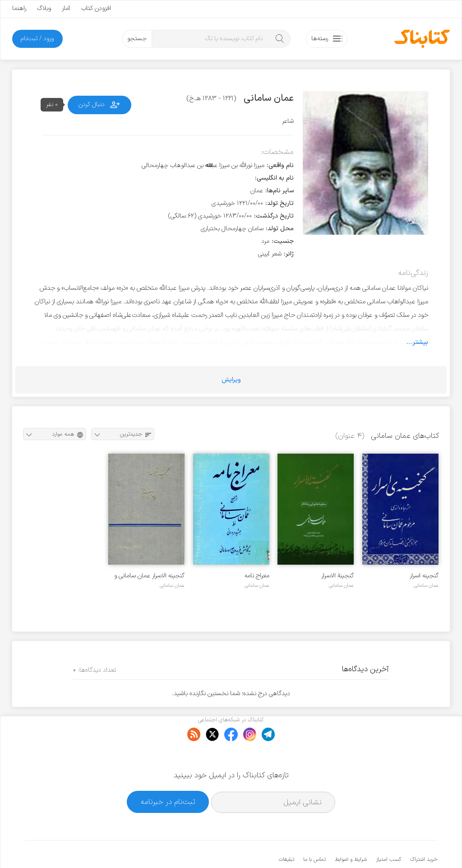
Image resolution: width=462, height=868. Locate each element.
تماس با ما (314, 832)
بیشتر (420, 342)
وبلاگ (44, 8)
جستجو (137, 39)
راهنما (19, 8)
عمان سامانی (426, 585)
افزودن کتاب (96, 8)
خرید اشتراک (424, 832)
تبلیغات (286, 832)
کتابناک (390, 846)
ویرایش (231, 380)
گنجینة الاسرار (337, 576)
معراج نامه (257, 576)
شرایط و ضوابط (351, 832)
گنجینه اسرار (424, 576)
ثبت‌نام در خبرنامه (168, 774)
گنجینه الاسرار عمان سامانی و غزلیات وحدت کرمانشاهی (149, 576)
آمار (66, 8)
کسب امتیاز (388, 832)
